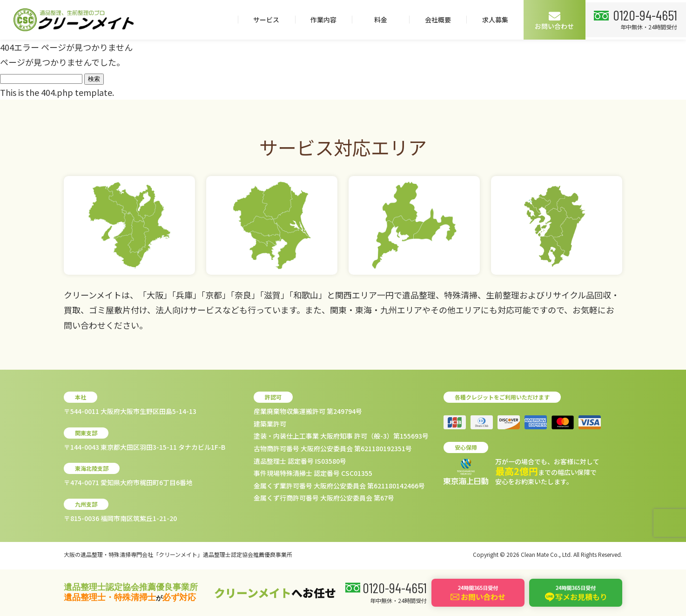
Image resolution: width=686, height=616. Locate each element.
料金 (377, 20)
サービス (262, 20)
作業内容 (320, 20)
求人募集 (491, 20)
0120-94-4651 (644, 14)
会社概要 (434, 20)
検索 (94, 79)
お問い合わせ (551, 20)
